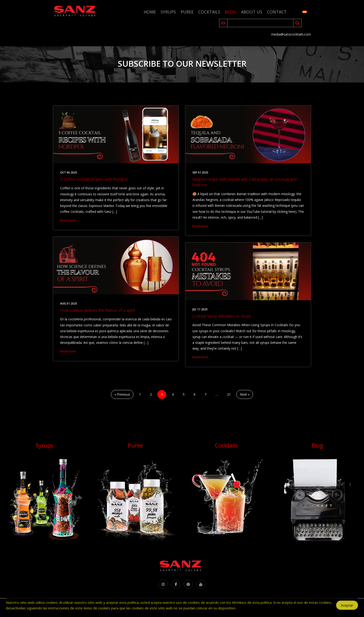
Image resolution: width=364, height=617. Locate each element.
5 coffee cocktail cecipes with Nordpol (94, 179)
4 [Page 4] (173, 394)
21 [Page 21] (229, 394)
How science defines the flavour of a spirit (98, 310)
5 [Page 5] (184, 394)
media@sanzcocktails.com (291, 34)
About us (252, 12)
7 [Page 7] (205, 394)
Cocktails (209, 12)
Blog (231, 12)
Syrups (168, 12)
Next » (245, 394)
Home (150, 12)
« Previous (122, 394)
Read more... (69, 220)
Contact (277, 12)
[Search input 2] (261, 23)
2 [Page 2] (151, 394)
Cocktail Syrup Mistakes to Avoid (221, 316)
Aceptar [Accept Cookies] (347, 607)
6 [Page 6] (195, 394)
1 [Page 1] (140, 394)
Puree (187, 12)
